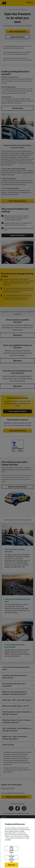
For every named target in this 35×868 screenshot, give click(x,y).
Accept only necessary (12, 858)
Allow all (12, 865)
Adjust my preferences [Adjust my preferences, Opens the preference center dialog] (12, 848)
